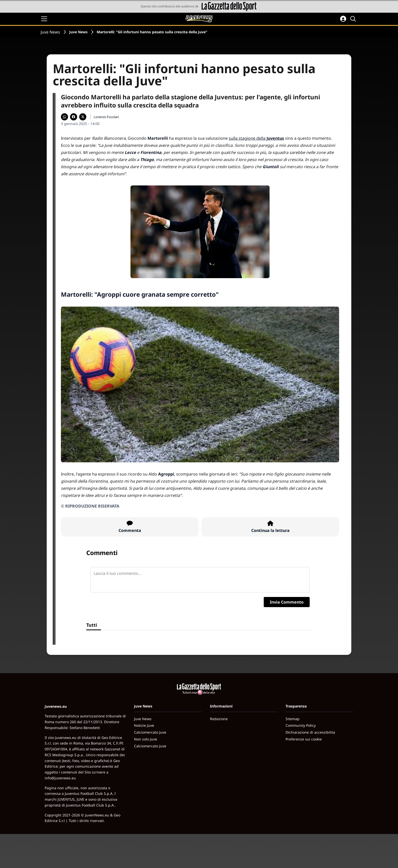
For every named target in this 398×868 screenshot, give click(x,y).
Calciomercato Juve (150, 732)
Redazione (219, 719)
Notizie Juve (144, 725)
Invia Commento (287, 602)
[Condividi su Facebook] (74, 117)
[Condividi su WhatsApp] (64, 117)
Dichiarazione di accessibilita (310, 732)
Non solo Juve (146, 739)
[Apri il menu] (44, 19)
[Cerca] (354, 19)
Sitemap (293, 719)
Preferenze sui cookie (304, 739)
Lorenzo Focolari (106, 117)
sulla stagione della (256, 138)
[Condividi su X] (83, 117)
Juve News (50, 32)
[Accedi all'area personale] (343, 19)
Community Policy (301, 725)
